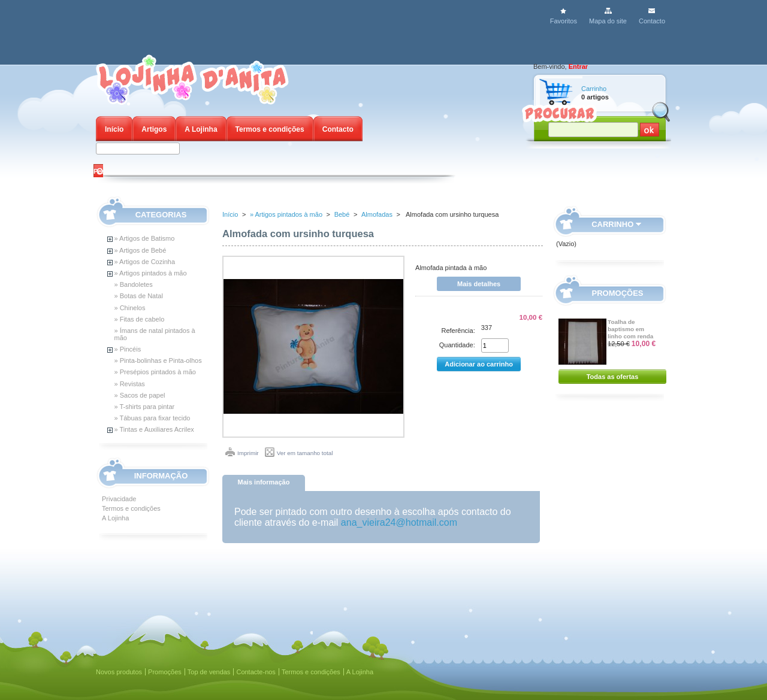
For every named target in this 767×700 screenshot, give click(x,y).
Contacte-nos (256, 672)
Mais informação (264, 482)
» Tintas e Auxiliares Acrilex (154, 429)
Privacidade (119, 499)
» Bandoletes (134, 284)
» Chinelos (130, 308)
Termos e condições (270, 129)
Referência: (458, 331)
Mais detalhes (479, 284)
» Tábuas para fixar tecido (153, 418)
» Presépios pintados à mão (155, 372)
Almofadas (377, 214)
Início (114, 129)
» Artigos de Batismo (145, 238)
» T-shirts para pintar (145, 407)
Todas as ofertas (613, 377)
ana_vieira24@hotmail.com (399, 522)
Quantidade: (457, 345)
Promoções (618, 293)
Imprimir (248, 453)
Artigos (154, 129)
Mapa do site (608, 21)
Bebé (342, 214)
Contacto (652, 21)
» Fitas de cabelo (140, 319)
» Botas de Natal (139, 296)
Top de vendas (209, 672)
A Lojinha (201, 129)
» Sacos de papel (140, 395)
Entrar (578, 66)
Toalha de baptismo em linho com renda (630, 329)
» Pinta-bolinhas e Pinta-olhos (158, 360)
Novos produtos (119, 672)
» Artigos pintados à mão (151, 273)
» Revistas (130, 384)
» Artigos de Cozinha (145, 262)
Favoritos (564, 21)
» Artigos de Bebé (141, 250)
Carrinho (594, 89)
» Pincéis (128, 349)
